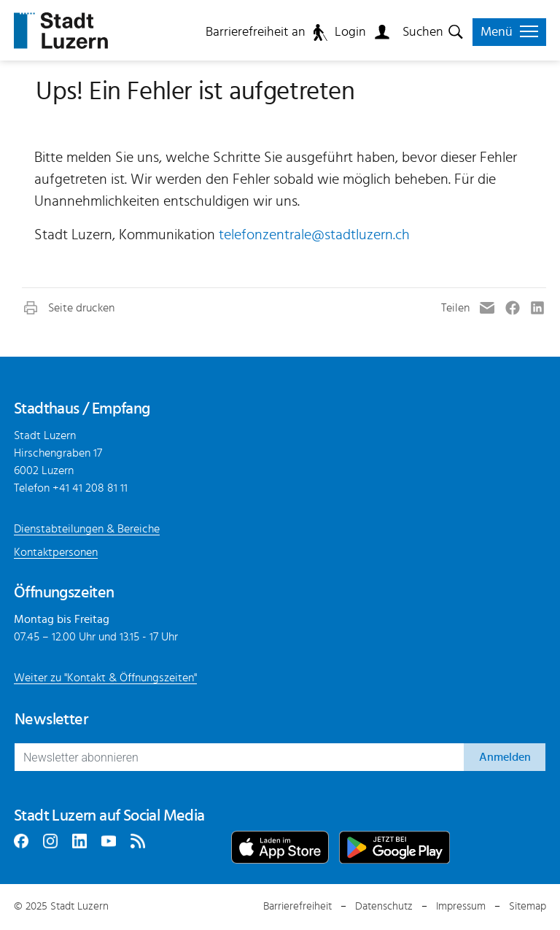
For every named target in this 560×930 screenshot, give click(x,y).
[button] (68, 308)
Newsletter (51, 719)
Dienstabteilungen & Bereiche (87, 529)
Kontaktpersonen (56, 552)
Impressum (461, 906)
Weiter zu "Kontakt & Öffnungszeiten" (105, 678)
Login (350, 32)
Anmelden (505, 757)
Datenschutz (384, 906)
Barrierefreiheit (297, 906)
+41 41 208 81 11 (90, 488)
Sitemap (528, 906)
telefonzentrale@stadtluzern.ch (314, 235)
